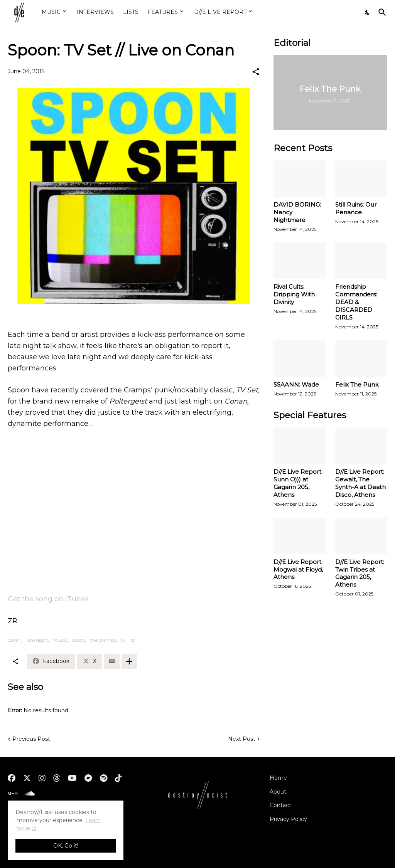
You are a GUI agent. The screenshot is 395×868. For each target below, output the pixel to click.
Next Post (242, 739)
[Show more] (129, 661)
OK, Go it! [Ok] (66, 846)
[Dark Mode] (368, 12)
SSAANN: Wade (296, 384)
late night (37, 640)
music (60, 640)
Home (278, 778)
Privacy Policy (288, 819)
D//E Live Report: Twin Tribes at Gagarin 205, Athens (360, 573)
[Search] (381, 12)
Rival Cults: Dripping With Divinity (294, 294)
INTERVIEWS (95, 12)
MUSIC (51, 12)
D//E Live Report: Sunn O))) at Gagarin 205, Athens (298, 483)
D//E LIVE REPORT (220, 12)
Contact (280, 805)
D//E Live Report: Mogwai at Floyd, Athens (298, 569)
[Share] (256, 72)
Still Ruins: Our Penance (356, 208)
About (278, 792)
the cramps (103, 640)
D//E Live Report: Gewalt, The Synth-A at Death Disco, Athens (360, 483)
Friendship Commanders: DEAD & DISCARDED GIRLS (356, 302)
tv (123, 640)
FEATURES (163, 12)
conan (15, 640)
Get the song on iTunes (48, 599)
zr (133, 640)
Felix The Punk (357, 384)
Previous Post (31, 739)
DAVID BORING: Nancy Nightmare (297, 212)
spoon (78, 640)
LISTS (131, 12)
